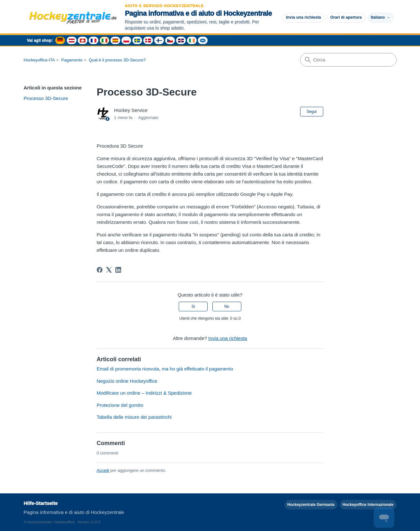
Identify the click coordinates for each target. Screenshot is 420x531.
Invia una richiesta (304, 17)
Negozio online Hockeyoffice (127, 381)
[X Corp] (109, 270)
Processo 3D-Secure (46, 98)
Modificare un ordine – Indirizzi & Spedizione (144, 393)
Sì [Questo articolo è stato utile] (193, 307)
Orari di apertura (346, 17)
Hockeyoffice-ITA (40, 60)
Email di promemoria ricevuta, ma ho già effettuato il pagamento (165, 369)
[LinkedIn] (118, 270)
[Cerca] (348, 60)
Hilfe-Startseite (41, 503)
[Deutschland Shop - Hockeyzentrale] (60, 40)
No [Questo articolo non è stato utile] (227, 307)
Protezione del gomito (120, 405)
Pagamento (72, 60)
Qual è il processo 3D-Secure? (117, 60)
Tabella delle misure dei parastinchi (134, 417)
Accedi (103, 470)
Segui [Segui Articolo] (312, 112)
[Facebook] (100, 270)
